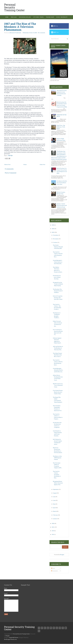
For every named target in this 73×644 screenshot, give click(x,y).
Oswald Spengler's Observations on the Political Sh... (58, 262)
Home (7, 17)
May (54, 504)
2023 (53, 232)
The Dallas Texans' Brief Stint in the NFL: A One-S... (57, 355)
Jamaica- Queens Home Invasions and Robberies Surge (62, 206)
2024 (53, 229)
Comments (54, 571)
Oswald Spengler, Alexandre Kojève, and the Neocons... (58, 370)
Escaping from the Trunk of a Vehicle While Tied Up (58, 284)
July (54, 497)
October (55, 243)
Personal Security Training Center (14, 7)
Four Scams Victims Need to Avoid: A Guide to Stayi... (58, 392)
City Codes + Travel (40, 17)
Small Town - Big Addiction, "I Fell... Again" (61, 127)
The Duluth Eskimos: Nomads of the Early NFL (58, 247)
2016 (53, 531)
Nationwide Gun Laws (26, 17)
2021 (53, 527)
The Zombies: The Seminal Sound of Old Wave (58, 291)
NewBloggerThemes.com (10, 640)
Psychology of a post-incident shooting (57, 277)
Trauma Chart (52, 17)
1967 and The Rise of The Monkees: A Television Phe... (58, 348)
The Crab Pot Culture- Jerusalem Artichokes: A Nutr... (57, 475)
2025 (53, 225)
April (55, 508)
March (55, 511)
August (55, 493)
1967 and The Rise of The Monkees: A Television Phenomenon (20, 27)
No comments (42, 33)
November (56, 239)
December (56, 235)
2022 (53, 524)
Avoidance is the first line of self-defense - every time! (62, 183)
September (56, 490)
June (54, 501)
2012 (53, 535)
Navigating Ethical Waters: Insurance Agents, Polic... (58, 483)
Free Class (14, 17)
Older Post (42, 165)
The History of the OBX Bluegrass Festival (57, 458)
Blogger (62, 555)
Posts (53, 568)
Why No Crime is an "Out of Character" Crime (58, 385)
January (55, 519)
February (56, 515)
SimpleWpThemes (14, 638)
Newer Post (7, 165)
